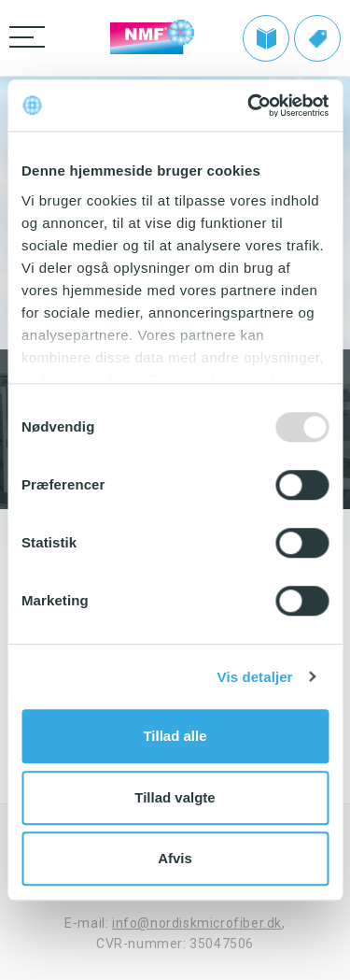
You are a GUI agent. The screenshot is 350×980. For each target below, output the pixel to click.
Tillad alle (175, 736)
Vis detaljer (255, 677)
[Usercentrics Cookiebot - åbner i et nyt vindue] (249, 106)
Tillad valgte (175, 797)
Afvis (175, 858)
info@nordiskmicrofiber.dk (197, 923)
